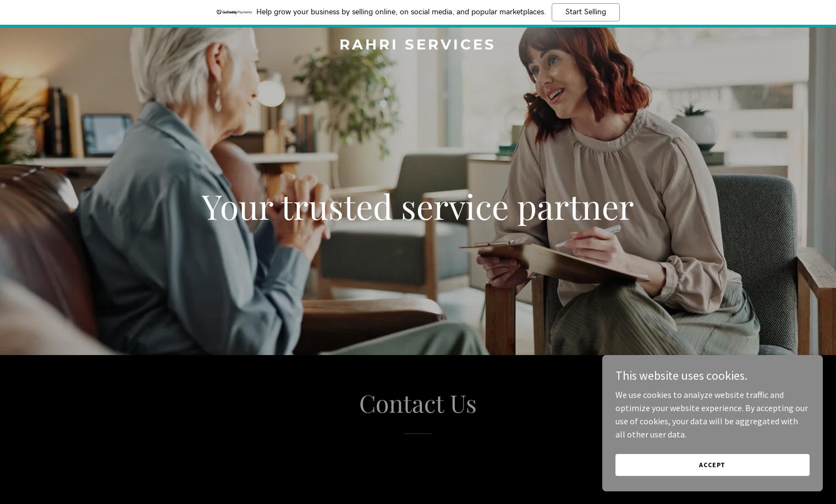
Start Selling (586, 12)
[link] (418, 46)
